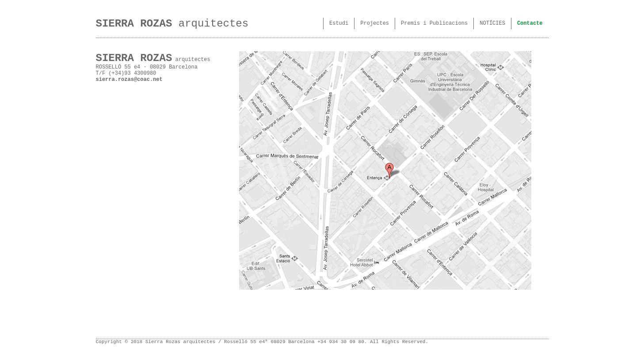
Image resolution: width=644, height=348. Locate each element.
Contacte (530, 23)
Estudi (339, 23)
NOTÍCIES (492, 23)
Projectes (375, 23)
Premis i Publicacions (434, 23)
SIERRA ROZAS (134, 24)
